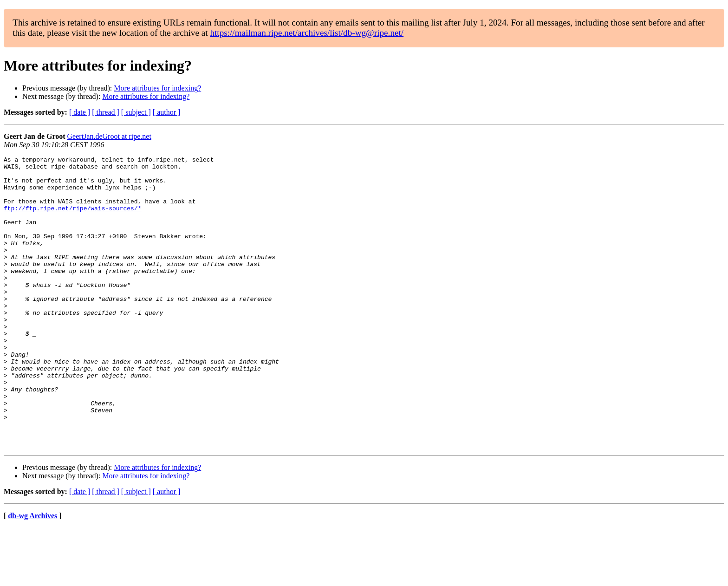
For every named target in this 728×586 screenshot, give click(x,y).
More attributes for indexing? (157, 88)
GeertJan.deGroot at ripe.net (109, 136)
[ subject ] (136, 112)
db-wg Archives (32, 574)
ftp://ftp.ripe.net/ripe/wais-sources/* (72, 219)
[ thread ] (106, 112)
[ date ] (80, 112)
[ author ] (167, 112)
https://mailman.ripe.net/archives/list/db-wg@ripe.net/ (307, 33)
